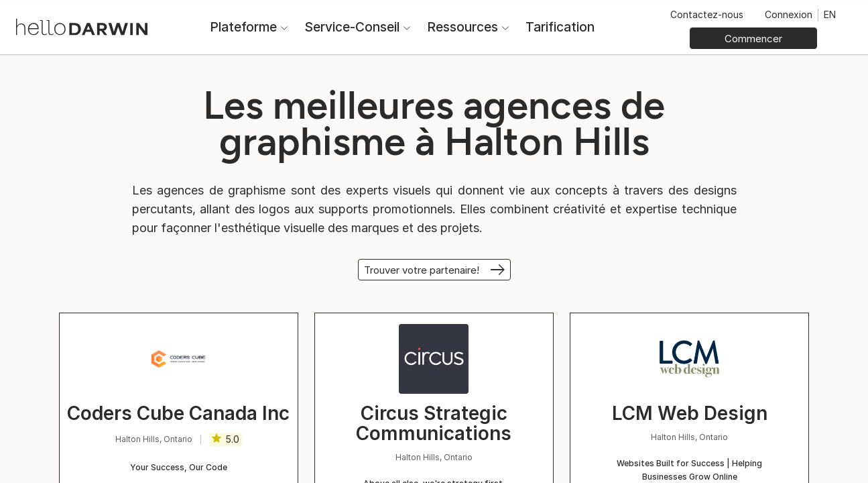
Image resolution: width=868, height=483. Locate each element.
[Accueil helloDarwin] (82, 26)
